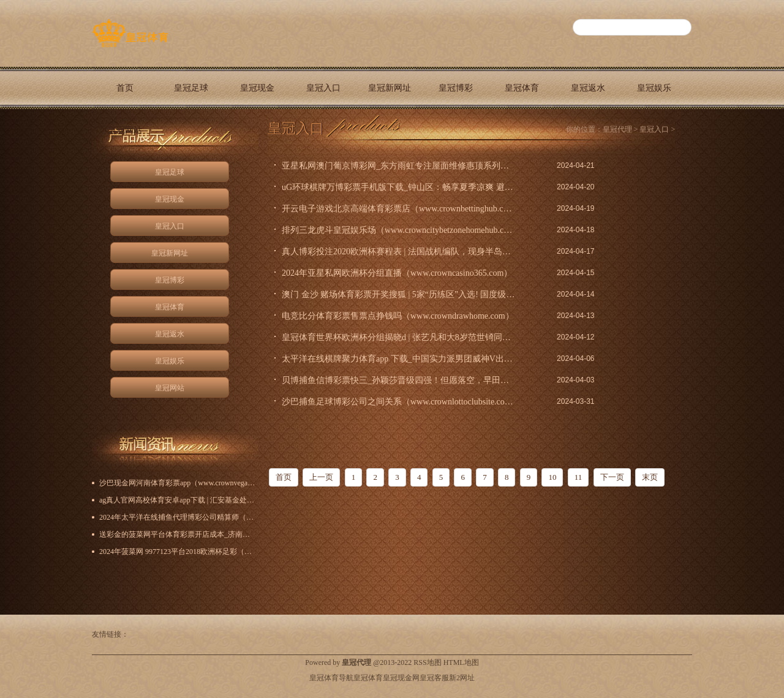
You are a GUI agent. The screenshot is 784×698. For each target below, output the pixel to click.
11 (579, 477)
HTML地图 (461, 662)
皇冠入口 (323, 88)
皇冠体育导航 (331, 678)
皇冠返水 (588, 88)
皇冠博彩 (456, 88)
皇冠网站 (125, 130)
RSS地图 (427, 662)
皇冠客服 (434, 678)
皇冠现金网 (401, 678)
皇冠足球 (191, 88)
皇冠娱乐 (654, 88)
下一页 (612, 477)
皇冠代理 (617, 129)
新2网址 (462, 678)
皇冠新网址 (390, 88)
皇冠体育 (522, 88)
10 (552, 477)
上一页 (321, 477)
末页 (650, 477)
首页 (125, 88)
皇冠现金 (257, 88)
